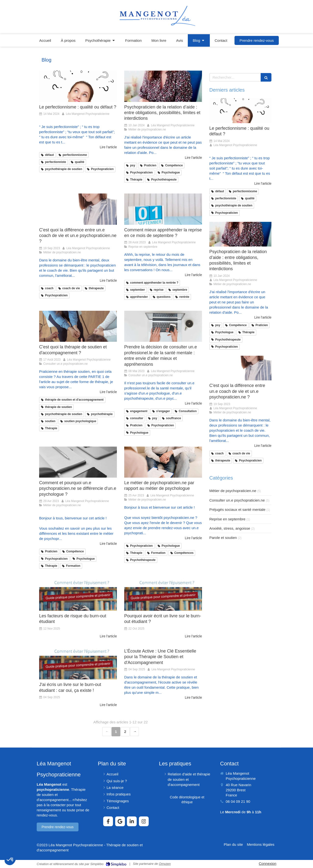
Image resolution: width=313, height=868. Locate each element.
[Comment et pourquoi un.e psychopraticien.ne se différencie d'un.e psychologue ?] (78, 462)
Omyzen (165, 864)
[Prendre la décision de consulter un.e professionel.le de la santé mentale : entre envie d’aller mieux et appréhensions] (163, 326)
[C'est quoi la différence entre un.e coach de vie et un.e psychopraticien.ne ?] (78, 209)
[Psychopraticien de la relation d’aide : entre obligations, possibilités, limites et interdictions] (163, 86)
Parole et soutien (223, 538)
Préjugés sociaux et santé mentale (237, 509)
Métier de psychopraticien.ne (233, 491)
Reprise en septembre (227, 519)
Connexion (268, 863)
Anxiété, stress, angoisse (230, 528)
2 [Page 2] (125, 732)
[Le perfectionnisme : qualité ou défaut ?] (78, 86)
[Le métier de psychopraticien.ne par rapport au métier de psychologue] (163, 462)
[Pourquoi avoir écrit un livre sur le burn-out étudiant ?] (163, 595)
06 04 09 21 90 (238, 801)
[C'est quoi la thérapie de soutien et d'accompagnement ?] (78, 326)
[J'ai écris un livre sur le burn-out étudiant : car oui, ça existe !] (78, 664)
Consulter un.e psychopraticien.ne (237, 500)
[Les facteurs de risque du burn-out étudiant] (78, 595)
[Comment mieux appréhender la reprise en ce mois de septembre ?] (163, 209)
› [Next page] (134, 732)
